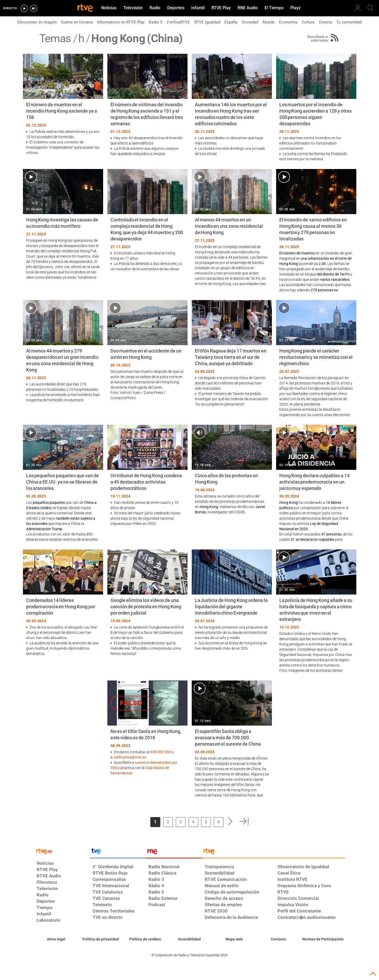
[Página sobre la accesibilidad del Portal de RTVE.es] (189, 939)
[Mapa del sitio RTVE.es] (234, 939)
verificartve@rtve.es (130, 757)
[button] (231, 821)
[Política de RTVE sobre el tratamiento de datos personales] (101, 939)
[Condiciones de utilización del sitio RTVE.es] (56, 939)
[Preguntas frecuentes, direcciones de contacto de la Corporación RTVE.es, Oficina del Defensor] (278, 939)
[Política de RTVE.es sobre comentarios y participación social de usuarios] (323, 939)
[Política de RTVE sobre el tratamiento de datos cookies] (145, 939)
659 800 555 (161, 752)
